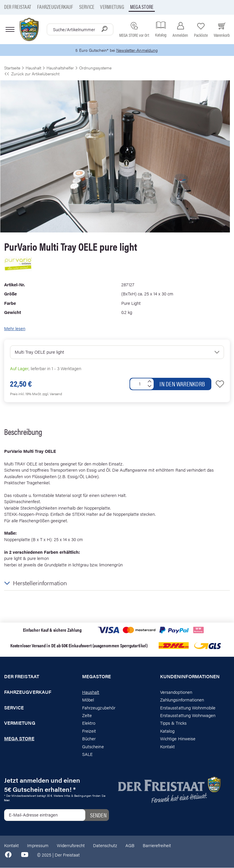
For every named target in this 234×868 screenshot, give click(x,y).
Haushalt (91, 692)
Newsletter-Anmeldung (138, 50)
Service (87, 7)
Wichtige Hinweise (178, 739)
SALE (87, 754)
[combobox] (80, 29)
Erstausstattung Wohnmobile (188, 707)
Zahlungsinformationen (182, 700)
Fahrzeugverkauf (55, 7)
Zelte (87, 715)
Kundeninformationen (190, 677)
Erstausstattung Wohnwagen (188, 715)
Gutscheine (93, 747)
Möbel (88, 700)
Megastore (97, 677)
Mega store (142, 7)
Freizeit (89, 731)
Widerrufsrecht (71, 845)
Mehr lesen (15, 328)
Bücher (89, 739)
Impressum (38, 845)
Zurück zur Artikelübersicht (32, 74)
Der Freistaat (18, 7)
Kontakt (167, 747)
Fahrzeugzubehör (99, 707)
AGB (130, 845)
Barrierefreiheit (157, 845)
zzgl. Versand (52, 394)
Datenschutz (105, 845)
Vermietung (112, 7)
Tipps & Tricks (173, 723)
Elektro (89, 723)
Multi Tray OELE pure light (39, 352)
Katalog (167, 731)
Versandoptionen (176, 692)
